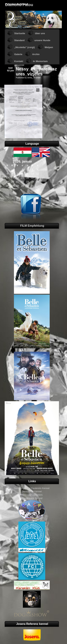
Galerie (18, 54)
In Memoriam (40, 61)
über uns (40, 33)
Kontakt (19, 61)
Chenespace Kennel (32, 498)
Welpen (49, 47)
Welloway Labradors (32, 495)
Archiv (36, 54)
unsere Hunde (42, 40)
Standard (19, 40)
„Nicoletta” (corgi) (25, 47)
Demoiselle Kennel (32, 491)
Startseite (20, 33)
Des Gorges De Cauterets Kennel (32, 488)
